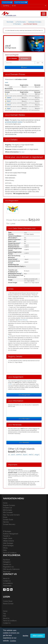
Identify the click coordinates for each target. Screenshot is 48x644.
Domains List (7, 508)
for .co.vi (22, 152)
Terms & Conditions (10, 553)
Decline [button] (25, 636)
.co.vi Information (24, 419)
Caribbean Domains (35, 22)
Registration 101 (8, 567)
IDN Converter (8, 512)
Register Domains (9, 505)
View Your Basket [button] (21, 3)
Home (5, 503)
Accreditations (8, 583)
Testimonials (7, 586)
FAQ (5, 616)
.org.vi (8, 108)
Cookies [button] (13, 641)
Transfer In (7, 536)
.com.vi (9, 98)
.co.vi (6, 83)
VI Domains (17, 24)
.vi (7, 94)
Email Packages (8, 546)
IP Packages (7, 531)
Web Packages (8, 543)
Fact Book (6, 560)
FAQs (5, 550)
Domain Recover (23, 320)
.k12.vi (8, 101)
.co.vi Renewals (24, 442)
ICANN (10, 384)
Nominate (10, 22)
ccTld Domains (21, 22)
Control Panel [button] (7, 3)
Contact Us (7, 581)
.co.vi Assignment (24, 395)
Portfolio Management (11, 534)
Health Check (8, 538)
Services (6, 522)
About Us (6, 578)
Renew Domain (8, 604)
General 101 (7, 564)
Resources (7, 572)
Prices (5, 517)
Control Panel (8, 601)
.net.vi (9, 105)
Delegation (7, 562)
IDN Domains (8, 510)
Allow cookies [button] (38, 636)
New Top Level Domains (11, 515)
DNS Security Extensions (11, 569)
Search (24, 67)
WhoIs (5, 548)
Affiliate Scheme (8, 541)
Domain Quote (8, 520)
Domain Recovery (9, 524)
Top (4, 614)
